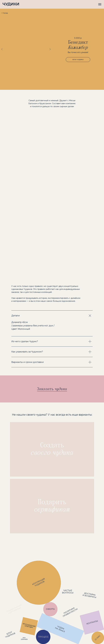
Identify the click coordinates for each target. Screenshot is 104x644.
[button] (78, 60)
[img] (52, 449)
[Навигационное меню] (100, 4)
